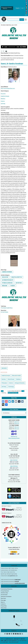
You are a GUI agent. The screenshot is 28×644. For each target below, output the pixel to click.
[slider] (12, 47)
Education (3, 94)
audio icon (17, 422)
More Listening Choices (14, 438)
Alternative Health (8, 280)
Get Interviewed (4, 595)
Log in (22, 8)
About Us (3, 602)
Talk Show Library (4, 593)
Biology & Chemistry (20, 383)
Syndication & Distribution (6, 597)
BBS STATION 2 (14, 466)
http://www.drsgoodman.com (8, 88)
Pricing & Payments (5, 591)
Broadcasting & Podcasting (7, 589)
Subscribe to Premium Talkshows (7, 8)
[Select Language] (26, 15)
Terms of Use (4, 608)
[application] (14, 47)
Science (3, 101)
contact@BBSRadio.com (12, 576)
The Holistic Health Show (7, 308)
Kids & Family (11, 379)
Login (9, 391)
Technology (11, 387)
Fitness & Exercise (7, 283)
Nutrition (19, 283)
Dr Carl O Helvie (4, 312)
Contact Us (3, 604)
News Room (3, 598)
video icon (17, 427)
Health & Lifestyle (5, 96)
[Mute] (21, 47)
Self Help (3, 104)
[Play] (3, 47)
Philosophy (4, 383)
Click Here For (14, 437)
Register (18, 8)
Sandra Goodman (7, 272)
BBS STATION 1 (14, 460)
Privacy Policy (4, 606)
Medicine (3, 99)
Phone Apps (3, 600)
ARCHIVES (4, 368)
